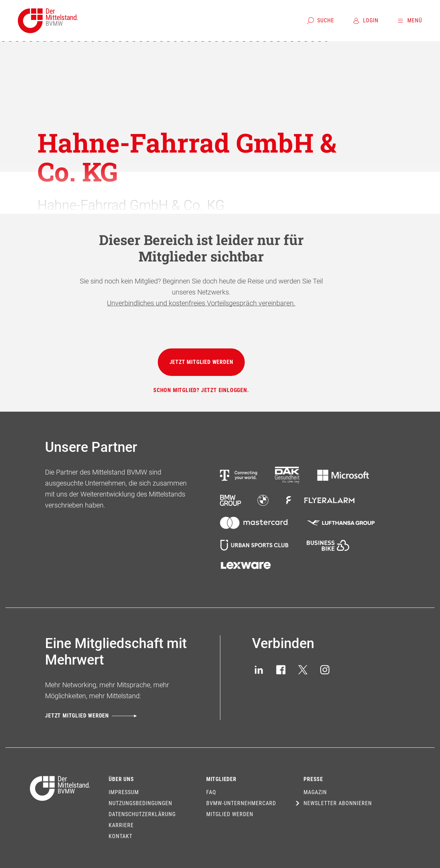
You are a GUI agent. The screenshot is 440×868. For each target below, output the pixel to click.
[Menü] (409, 21)
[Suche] (320, 21)
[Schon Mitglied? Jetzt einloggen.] (201, 390)
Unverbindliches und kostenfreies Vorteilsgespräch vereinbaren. (201, 303)
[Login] (365, 21)
